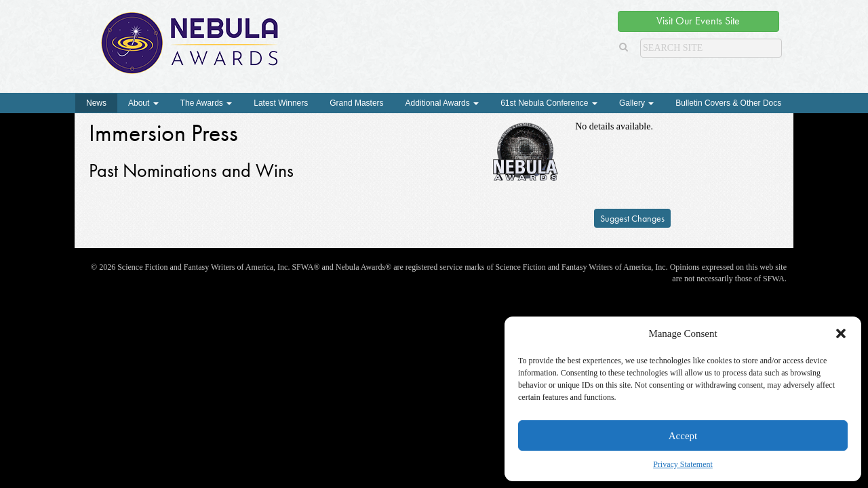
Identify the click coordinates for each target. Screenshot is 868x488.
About (143, 103)
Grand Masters (356, 103)
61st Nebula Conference (549, 103)
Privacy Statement (683, 464)
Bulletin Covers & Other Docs (728, 103)
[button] (841, 333)
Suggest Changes (632, 218)
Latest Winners (281, 103)
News (96, 103)
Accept (683, 436)
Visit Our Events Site (698, 21)
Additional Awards (442, 103)
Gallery (636, 103)
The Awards (206, 103)
